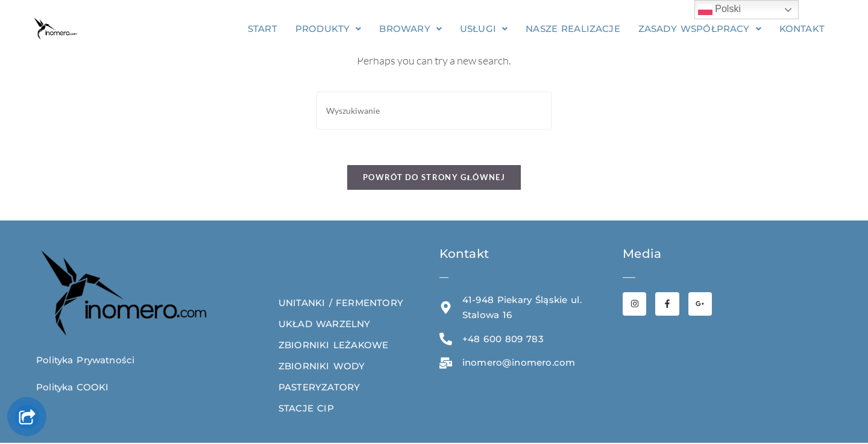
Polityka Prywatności (86, 361)
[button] (329, 29)
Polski (719, 10)
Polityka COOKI (73, 388)
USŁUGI (484, 29)
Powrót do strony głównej (434, 178)
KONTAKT (803, 29)
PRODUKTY (329, 29)
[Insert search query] (434, 111)
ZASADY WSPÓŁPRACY (701, 29)
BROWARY (411, 29)
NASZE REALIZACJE (574, 29)
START (263, 29)
